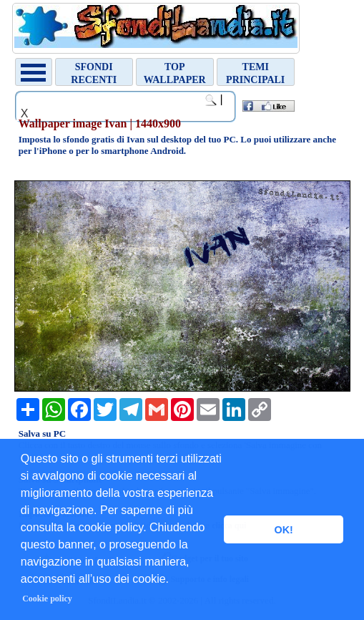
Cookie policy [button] (47, 599)
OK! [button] (283, 530)
